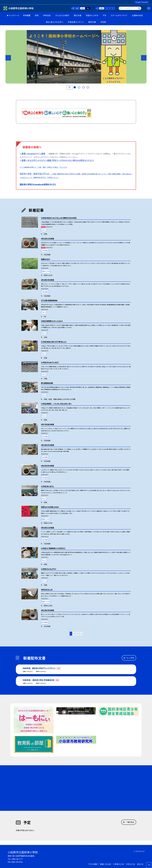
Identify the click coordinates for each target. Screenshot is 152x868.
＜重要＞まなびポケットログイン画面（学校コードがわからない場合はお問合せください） (57, 160)
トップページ (14, 15)
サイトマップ (140, 851)
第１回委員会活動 (47, 383)
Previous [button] (8, 58)
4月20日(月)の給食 (48, 280)
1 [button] (75, 87)
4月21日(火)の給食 (48, 238)
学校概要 (27, 15)
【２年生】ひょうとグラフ (49, 569)
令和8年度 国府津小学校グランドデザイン (39, 668)
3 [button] (83, 87)
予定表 (103, 22)
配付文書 (78, 15)
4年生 (45, 502)
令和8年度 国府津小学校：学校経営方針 (39, 680)
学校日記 (47, 15)
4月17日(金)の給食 (48, 424)
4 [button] (88, 87)
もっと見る (130, 658)
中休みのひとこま (47, 590)
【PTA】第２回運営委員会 (49, 300)
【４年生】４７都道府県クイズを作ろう (53, 548)
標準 (102, 8)
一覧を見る (130, 822)
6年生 (45, 234)
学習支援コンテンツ (76, 22)
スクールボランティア (119, 15)
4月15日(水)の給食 (48, 466)
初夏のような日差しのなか (50, 507)
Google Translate (142, 2)
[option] (76, 57)
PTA (105, 15)
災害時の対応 (137, 15)
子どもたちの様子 (62, 15)
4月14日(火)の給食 (48, 528)
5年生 (45, 337)
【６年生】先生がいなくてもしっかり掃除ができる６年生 (59, 218)
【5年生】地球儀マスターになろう (52, 321)
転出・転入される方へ (55, 22)
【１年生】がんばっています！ (50, 362)
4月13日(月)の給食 (48, 610)
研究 (37, 15)
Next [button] (144, 58)
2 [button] (79, 87)
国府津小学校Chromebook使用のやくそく (38, 184)
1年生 (45, 358)
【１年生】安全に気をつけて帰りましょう (54, 342)
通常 (77, 8)
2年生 (45, 585)
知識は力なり (45, 259)
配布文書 (92, 22)
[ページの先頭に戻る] (149, 865)
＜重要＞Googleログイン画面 (32, 153)
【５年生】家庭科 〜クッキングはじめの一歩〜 (56, 404)
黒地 (88, 8)
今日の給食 (47, 254)
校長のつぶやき (92, 15)
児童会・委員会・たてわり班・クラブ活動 (64, 399)
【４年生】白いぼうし (48, 486)
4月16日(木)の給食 (48, 445)
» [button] (81, 634)
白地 (83, 8)
